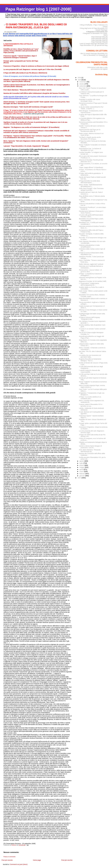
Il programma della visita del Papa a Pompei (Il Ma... (91, 231)
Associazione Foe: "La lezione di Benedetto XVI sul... (90, 149)
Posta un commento (10, 857)
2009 (80, 78)
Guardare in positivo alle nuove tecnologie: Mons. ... (90, 100)
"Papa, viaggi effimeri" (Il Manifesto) (91, 167)
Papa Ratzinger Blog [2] (99, 42)
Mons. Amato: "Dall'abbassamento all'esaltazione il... (91, 186)
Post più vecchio (67, 860)
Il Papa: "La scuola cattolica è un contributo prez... (90, 398)
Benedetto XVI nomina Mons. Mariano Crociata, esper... (92, 296)
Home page (37, 860)
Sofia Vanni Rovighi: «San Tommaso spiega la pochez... (91, 189)
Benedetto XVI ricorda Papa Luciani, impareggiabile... (91, 220)
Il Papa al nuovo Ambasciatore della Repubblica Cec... (91, 254)
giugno (82, 465)
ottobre (82, 84)
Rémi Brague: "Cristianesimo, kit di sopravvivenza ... (91, 112)
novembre (83, 82)
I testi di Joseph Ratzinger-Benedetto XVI (94, 44)
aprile (81, 469)
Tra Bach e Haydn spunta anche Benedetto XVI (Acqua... (90, 138)
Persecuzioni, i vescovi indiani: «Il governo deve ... (90, 271)
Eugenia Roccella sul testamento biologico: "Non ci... (90, 360)
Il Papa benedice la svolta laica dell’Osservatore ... (90, 182)
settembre (83, 86)
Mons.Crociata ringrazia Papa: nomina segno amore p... (92, 386)
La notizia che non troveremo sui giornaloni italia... (90, 356)
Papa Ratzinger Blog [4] (99, 38)
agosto (82, 461)
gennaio (82, 476)
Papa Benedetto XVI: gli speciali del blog (94, 45)
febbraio (82, 474)
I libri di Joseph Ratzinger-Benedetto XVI (94, 53)
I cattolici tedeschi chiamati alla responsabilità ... (90, 371)
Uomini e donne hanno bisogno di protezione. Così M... (90, 447)
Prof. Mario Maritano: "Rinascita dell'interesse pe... (90, 451)
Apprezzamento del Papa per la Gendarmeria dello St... (90, 130)
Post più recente (7, 860)
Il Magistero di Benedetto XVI (97, 32)
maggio (82, 467)
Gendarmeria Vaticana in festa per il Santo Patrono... (91, 212)
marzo (82, 471)
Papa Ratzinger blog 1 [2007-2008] (38, 9)
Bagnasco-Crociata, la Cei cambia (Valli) (93, 281)
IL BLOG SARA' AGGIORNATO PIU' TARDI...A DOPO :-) (91, 108)
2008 (80, 80)
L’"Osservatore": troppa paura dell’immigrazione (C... (89, 284)
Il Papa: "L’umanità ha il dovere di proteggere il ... (90, 275)
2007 (80, 478)
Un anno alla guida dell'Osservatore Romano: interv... (91, 216)
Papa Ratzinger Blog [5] (99, 37)
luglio (81, 463)
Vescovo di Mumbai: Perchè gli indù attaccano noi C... (91, 161)
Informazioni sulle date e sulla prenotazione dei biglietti (97, 68)
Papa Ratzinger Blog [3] (99, 40)
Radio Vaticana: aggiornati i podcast (91, 264)
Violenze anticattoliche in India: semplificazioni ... (90, 246)
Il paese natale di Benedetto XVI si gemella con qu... (91, 405)
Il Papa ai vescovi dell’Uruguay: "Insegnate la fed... (90, 318)
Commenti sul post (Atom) (19, 864)
